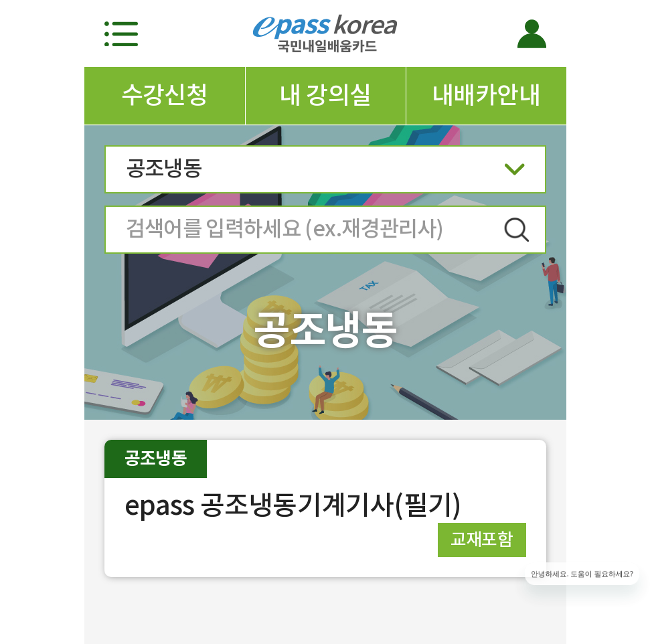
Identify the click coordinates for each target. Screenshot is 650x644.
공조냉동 (325, 173)
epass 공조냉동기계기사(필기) (293, 505)
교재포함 (482, 539)
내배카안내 (486, 95)
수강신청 (165, 95)
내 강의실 (325, 95)
